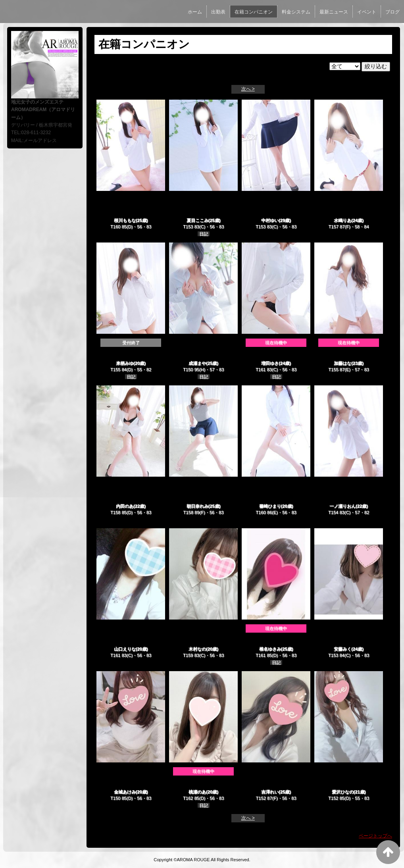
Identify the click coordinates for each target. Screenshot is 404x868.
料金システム (296, 12)
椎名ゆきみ (270, 649)
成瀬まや (197, 363)
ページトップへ (375, 836)
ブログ (392, 12)
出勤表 (218, 12)
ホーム (195, 12)
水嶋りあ (342, 220)
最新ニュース (334, 12)
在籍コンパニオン (254, 12)
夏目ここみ (197, 220)
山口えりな (125, 649)
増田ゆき (270, 363)
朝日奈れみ (197, 506)
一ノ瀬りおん (342, 506)
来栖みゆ (125, 363)
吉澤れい (270, 792)
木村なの (197, 649)
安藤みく (342, 649)
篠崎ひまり (270, 506)
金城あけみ (125, 792)
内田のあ (125, 506)
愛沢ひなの (343, 792)
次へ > (248, 89)
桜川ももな (125, 220)
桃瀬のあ (197, 792)
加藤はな (342, 363)
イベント (367, 12)
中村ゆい (270, 220)
